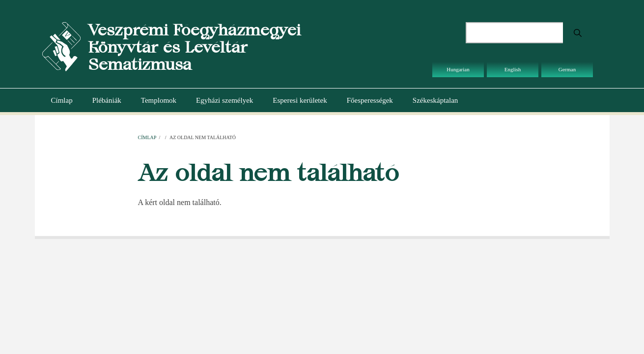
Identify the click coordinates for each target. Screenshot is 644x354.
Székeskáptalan (435, 100)
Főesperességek (370, 100)
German (567, 69)
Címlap (62, 100)
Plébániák (107, 100)
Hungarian (458, 69)
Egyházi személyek (224, 100)
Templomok (159, 100)
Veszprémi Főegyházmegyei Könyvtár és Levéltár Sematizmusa (194, 47)
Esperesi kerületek (300, 100)
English (513, 69)
